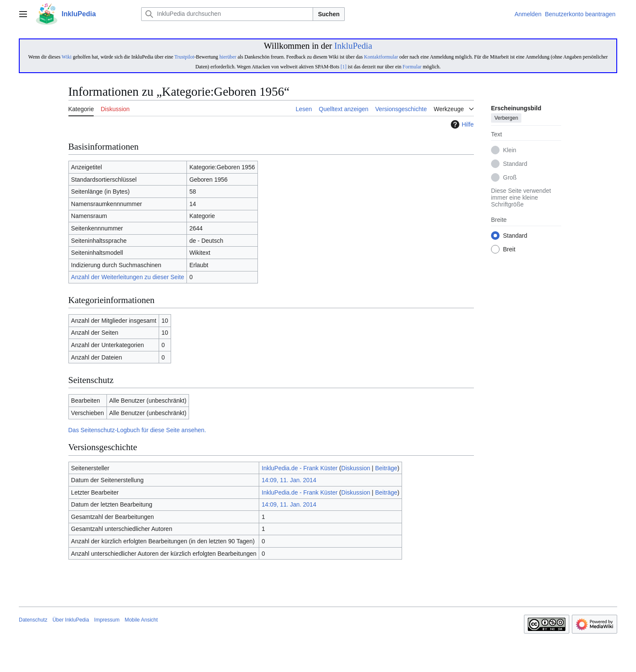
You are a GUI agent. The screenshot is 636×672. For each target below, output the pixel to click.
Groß (510, 178)
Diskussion (356, 468)
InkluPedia (353, 46)
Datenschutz (33, 620)
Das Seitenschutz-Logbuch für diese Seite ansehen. (137, 430)
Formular (412, 67)
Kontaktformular (381, 57)
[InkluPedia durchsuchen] (227, 14)
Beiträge (386, 468)
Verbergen (506, 118)
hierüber (228, 57)
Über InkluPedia (71, 620)
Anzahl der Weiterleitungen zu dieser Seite (127, 277)
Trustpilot (184, 57)
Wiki (67, 57)
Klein (510, 150)
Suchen (329, 14)
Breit (509, 250)
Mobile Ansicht (141, 620)
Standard (515, 164)
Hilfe (461, 124)
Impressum (107, 620)
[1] (343, 67)
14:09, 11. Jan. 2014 (289, 480)
